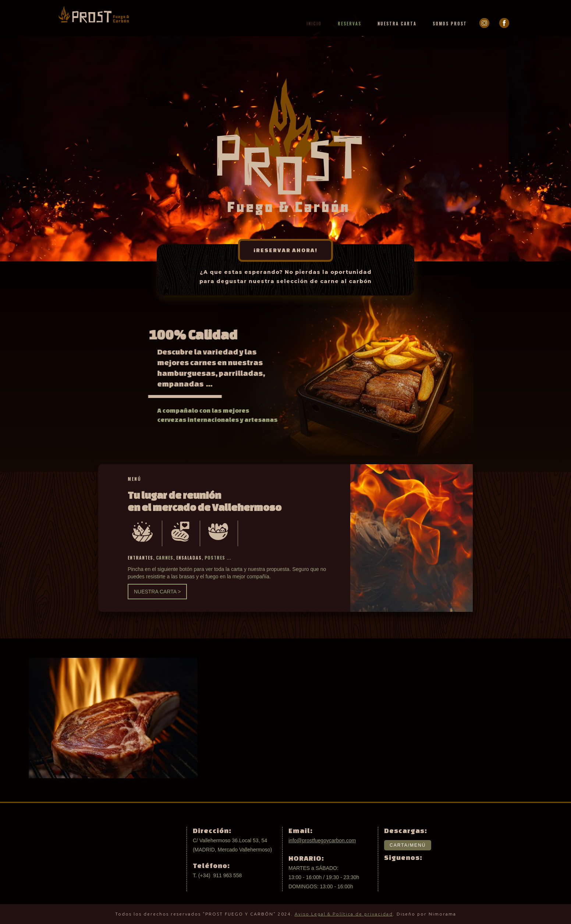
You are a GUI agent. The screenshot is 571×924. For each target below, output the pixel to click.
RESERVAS (350, 24)
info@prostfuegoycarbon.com (322, 840)
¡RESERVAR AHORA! (285, 250)
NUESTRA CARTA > (157, 592)
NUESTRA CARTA (397, 24)
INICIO (314, 24)
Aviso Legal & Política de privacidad (344, 914)
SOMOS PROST (450, 24)
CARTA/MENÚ (408, 845)
